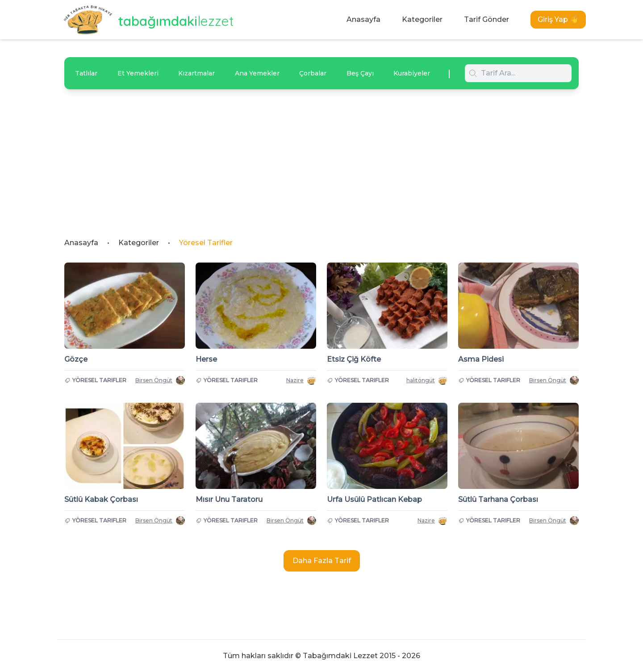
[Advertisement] (321, 156)
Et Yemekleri (138, 73)
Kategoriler (422, 19)
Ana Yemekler (257, 73)
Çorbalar (313, 73)
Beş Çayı (360, 73)
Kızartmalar (196, 73)
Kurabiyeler (412, 73)
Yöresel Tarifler (206, 243)
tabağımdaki (176, 21)
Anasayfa (363, 19)
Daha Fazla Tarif (322, 561)
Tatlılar (86, 73)
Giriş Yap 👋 (558, 19)
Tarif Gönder (486, 19)
